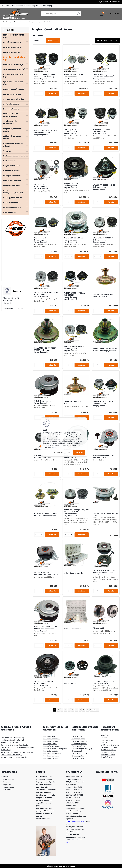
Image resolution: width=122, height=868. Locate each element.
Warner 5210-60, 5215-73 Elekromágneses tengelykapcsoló (73, 240)
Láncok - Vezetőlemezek (11, 743)
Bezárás (79, 452)
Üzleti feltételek (17, 6)
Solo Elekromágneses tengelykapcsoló (43, 402)
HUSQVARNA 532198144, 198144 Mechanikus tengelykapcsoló (105, 350)
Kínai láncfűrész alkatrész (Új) (13, 738)
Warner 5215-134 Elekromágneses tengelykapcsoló (41, 240)
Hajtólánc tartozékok (72, 629)
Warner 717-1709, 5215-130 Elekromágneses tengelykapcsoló (103, 404)
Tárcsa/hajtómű (100, 628)
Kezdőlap (6, 22)
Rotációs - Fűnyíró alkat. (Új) (22, 22)
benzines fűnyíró (108, 752)
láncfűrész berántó (51, 758)
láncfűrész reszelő (50, 741)
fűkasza (104, 738)
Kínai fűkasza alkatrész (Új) (11, 755)
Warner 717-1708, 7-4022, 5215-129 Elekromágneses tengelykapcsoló (46, 133)
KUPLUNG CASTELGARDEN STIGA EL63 (106, 514)
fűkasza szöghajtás (79, 744)
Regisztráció (116, 2)
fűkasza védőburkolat (80, 753)
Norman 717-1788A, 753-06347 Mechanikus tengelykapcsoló (46, 515)
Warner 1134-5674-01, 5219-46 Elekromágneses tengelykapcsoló (46, 294)
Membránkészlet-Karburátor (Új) (14, 757)
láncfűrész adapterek (52, 739)
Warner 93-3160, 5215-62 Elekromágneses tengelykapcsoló (103, 131)
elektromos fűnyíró (109, 750)
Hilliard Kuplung (70, 683)
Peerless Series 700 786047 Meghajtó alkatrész (104, 682)
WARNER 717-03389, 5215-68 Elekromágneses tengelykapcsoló (104, 187)
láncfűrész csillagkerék (52, 756)
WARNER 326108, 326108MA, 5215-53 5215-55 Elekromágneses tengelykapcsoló (74, 296)
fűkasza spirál (77, 751)
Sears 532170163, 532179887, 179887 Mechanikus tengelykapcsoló (45, 350)
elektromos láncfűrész (110, 745)
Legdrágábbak (53, 40)
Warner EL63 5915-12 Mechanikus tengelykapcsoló (46, 574)
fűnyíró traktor (107, 740)
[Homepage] (2, 6)
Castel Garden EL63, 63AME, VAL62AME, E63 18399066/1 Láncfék (104, 573)
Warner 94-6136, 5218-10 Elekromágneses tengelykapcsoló (73, 77)
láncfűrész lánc (49, 736)
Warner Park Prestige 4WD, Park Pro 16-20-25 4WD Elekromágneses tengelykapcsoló (76, 513)
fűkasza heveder (78, 739)
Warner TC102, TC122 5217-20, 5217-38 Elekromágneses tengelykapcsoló (46, 629)
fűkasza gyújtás (78, 756)
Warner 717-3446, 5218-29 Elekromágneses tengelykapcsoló (74, 349)
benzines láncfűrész (109, 747)
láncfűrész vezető (50, 744)
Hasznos (28, 6)
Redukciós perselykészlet (74, 573)
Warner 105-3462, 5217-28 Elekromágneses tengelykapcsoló (103, 240)
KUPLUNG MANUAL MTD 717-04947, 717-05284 (104, 295)
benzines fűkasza (108, 755)
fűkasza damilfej (78, 758)
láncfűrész (105, 735)
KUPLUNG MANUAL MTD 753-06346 (75, 403)
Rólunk (7, 6)
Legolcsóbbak (39, 40)
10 (87, 710)
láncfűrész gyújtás (50, 751)
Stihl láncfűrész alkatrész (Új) (12, 740)
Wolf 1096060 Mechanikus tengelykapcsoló (103, 456)
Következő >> (94, 710)
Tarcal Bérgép (47, 6)
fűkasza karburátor (79, 741)
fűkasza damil (77, 736)
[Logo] (15, 14)
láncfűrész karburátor (52, 746)
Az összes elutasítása (62, 452)
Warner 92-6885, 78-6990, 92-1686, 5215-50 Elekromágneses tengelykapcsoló (46, 77)
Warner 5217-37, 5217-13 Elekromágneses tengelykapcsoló (44, 683)
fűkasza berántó (78, 746)
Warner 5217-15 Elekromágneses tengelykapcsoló (41, 186)
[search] (78, 14)
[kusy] (39, 93)
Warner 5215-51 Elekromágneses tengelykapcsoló (70, 131)
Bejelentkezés (104, 2)
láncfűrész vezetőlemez (53, 753)
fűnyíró (104, 743)
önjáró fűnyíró (107, 757)
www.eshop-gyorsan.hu (65, 866)
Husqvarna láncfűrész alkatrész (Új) (15, 745)
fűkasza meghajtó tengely (82, 749)
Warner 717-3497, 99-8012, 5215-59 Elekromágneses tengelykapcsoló (103, 77)
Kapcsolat (36, 6)
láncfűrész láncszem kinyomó (55, 749)
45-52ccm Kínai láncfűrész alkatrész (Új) (17, 752)
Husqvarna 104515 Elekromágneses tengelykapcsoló (71, 186)
